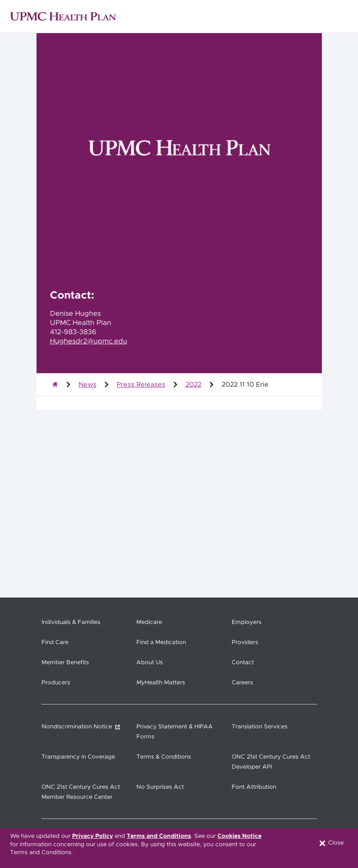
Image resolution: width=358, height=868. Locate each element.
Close (331, 843)
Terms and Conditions (159, 836)
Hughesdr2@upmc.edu (89, 341)
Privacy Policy (93, 836)
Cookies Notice (239, 836)
